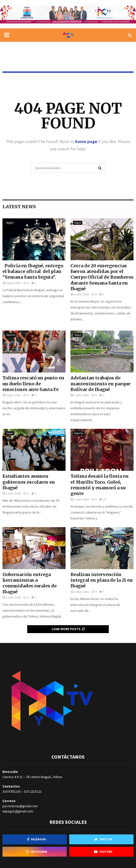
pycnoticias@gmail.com (20, 806)
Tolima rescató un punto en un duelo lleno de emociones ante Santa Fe (33, 384)
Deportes (11, 335)
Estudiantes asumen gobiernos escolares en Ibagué (29, 482)
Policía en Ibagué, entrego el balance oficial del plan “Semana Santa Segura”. (33, 271)
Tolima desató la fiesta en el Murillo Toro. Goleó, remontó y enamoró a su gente (100, 485)
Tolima (10, 531)
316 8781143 (11, 791)
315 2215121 (33, 791)
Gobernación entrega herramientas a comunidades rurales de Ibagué (30, 583)
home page (86, 141)
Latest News (19, 207)
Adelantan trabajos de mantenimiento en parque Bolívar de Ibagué (100, 384)
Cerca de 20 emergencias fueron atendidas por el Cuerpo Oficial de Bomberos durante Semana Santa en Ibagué (102, 277)
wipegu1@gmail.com (18, 811)
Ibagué (10, 223)
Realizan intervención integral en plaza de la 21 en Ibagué (102, 580)
